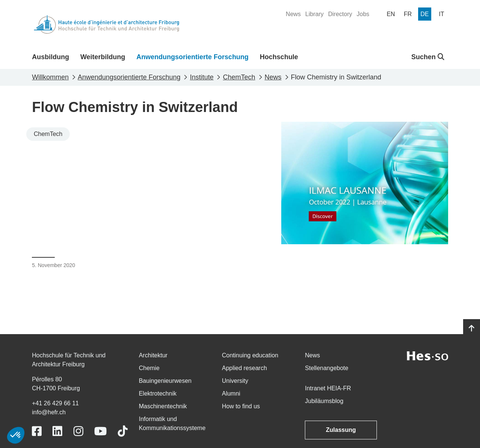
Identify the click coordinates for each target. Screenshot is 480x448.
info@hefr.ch (49, 412)
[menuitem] (293, 14)
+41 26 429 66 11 (55, 403)
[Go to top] (472, 329)
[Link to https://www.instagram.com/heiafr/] (78, 431)
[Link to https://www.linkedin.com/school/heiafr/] (57, 431)
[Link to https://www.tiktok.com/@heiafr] (123, 431)
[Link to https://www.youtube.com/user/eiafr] (100, 431)
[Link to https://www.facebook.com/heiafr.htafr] (37, 431)
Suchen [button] (428, 57)
